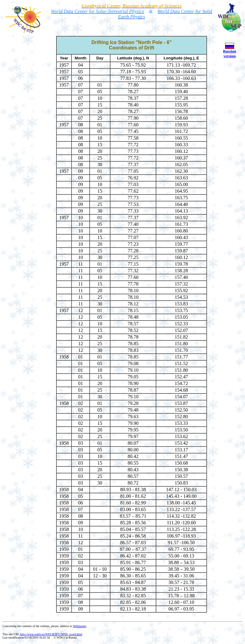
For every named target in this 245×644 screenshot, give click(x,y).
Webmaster (80, 626)
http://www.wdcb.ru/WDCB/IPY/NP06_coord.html (51, 634)
